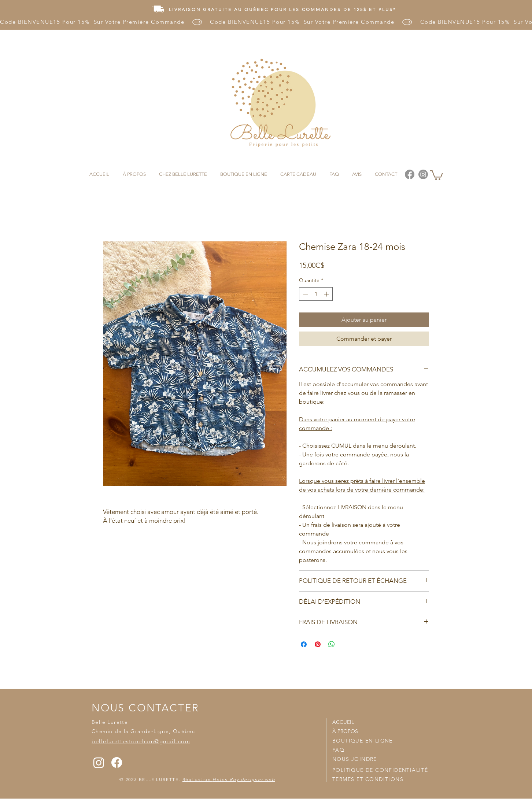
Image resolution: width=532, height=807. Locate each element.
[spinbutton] (316, 294)
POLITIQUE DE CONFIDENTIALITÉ (380, 770)
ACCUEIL (343, 722)
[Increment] (327, 294)
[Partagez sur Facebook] (304, 644)
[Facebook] (117, 762)
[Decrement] (305, 294)
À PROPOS (345, 731)
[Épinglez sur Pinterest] (318, 644)
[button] (437, 175)
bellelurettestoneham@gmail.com (141, 741)
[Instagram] (99, 762)
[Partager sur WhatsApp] (332, 644)
